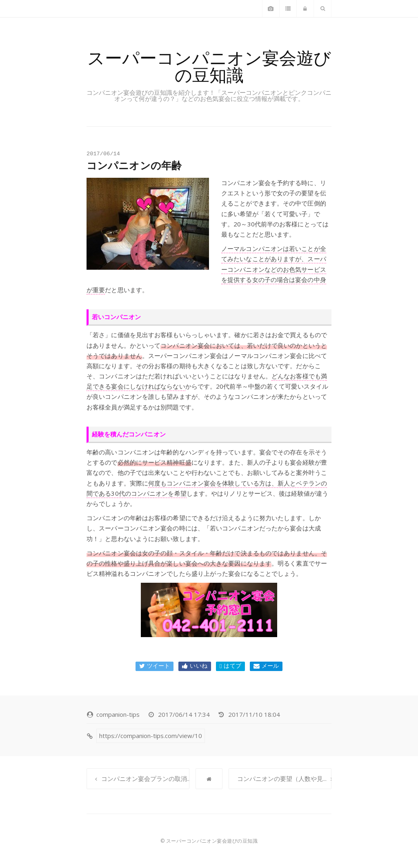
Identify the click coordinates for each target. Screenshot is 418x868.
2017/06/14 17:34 (184, 714)
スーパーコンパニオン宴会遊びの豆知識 (209, 66)
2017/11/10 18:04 (254, 714)
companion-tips (118, 714)
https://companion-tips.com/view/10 (151, 736)
